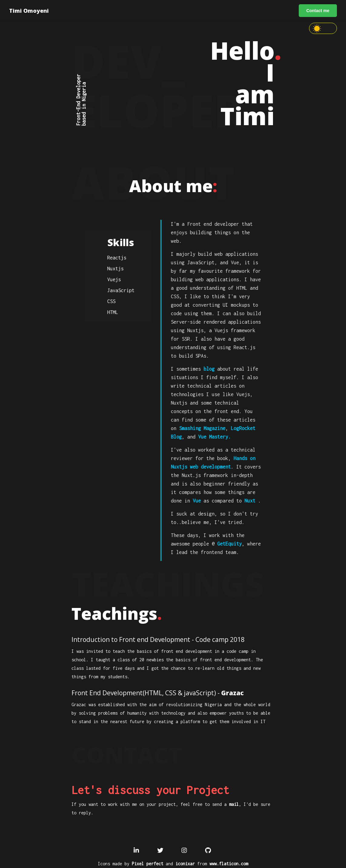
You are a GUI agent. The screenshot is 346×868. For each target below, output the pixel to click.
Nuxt (250, 501)
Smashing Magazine (202, 428)
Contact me (318, 11)
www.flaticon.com (229, 864)
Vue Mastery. (215, 437)
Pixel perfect (148, 864)
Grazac (232, 693)
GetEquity (230, 544)
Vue (197, 501)
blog (209, 369)
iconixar (185, 864)
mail (234, 804)
